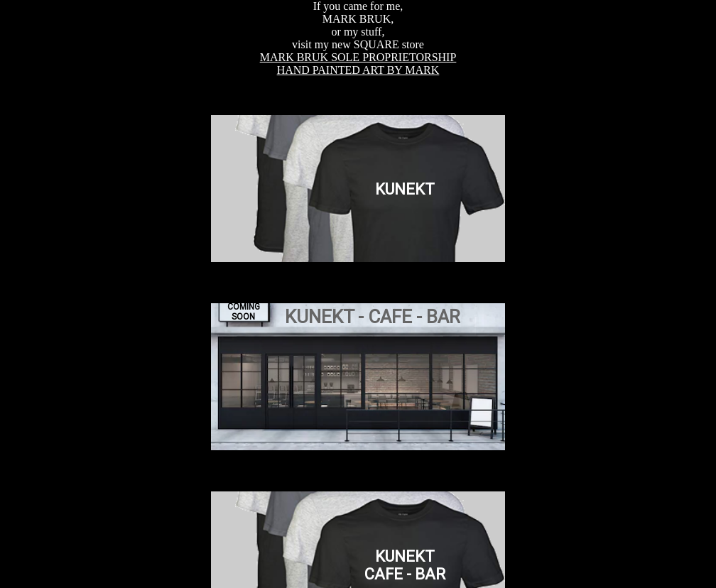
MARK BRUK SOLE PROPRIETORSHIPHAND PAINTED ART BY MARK (358, 64)
